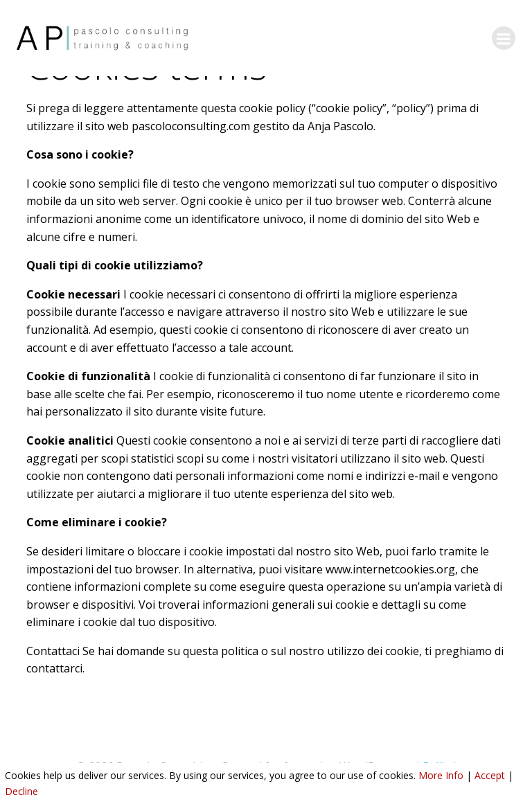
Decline (21, 791)
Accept (490, 775)
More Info (441, 775)
